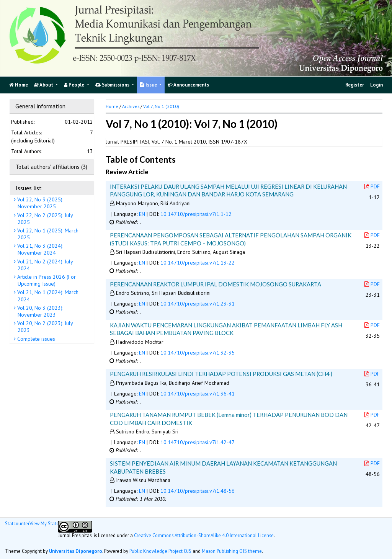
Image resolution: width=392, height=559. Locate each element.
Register (355, 85)
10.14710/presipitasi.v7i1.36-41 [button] (198, 394)
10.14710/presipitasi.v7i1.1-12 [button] (196, 214)
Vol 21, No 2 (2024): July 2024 (44, 265)
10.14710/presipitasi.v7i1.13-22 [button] (198, 263)
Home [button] (112, 106)
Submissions (113, 85)
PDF (372, 186)
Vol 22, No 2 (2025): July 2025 (44, 219)
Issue (149, 85)
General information (40, 106)
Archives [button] (131, 106)
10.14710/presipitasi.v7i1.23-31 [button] (198, 304)
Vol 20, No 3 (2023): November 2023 (39, 311)
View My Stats (44, 523)
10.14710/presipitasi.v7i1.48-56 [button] (198, 491)
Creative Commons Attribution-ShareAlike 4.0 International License (204, 535)
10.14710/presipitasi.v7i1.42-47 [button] (198, 442)
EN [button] (142, 214)
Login (376, 85)
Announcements (188, 85)
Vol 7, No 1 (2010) (161, 106)
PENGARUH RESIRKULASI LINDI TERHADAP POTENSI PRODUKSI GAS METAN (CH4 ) (221, 374)
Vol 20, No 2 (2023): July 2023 (44, 327)
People (75, 85)
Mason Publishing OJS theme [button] (232, 551)
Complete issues (35, 339)
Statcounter (17, 523)
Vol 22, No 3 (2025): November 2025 (39, 203)
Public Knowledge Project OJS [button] (160, 551)
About (44, 85)
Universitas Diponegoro (76, 551)
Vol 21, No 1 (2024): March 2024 (47, 296)
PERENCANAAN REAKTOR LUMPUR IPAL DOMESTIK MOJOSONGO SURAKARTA (216, 284)
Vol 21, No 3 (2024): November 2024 (39, 249)
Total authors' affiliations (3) (51, 167)
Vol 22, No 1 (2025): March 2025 (47, 234)
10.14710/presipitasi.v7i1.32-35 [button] (198, 353)
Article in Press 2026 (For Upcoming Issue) (46, 280)
